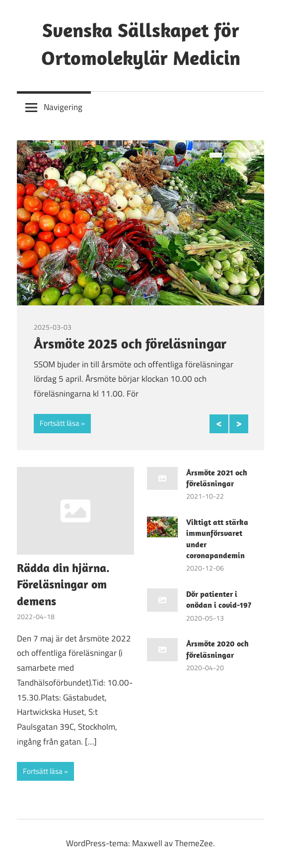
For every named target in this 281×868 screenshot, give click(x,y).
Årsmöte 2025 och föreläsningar (130, 343)
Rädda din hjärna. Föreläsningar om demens (63, 584)
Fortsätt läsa (60, 423)
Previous (219, 424)
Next (239, 424)
